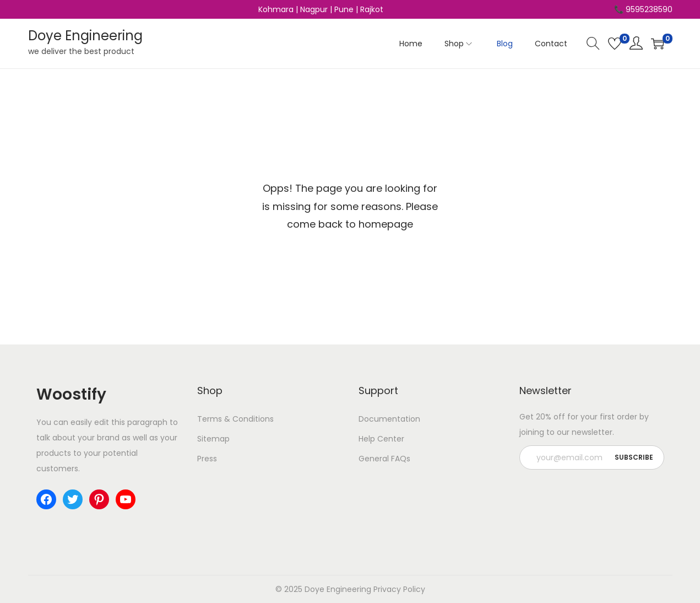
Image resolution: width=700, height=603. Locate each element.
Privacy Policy (399, 589)
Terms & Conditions (235, 419)
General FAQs (384, 459)
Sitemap (213, 439)
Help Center (381, 439)
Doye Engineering (85, 36)
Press (207, 459)
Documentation (389, 419)
